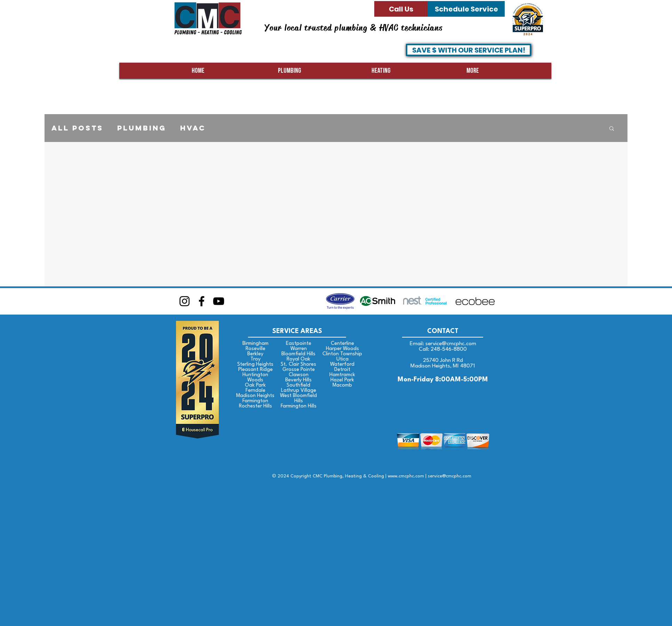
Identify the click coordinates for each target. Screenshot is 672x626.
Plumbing (142, 128)
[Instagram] (185, 301)
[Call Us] (401, 9)
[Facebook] (202, 301)
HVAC (193, 128)
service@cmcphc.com (451, 344)
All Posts (77, 128)
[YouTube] (219, 301)
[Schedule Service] (466, 9)
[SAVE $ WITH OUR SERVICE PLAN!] (469, 50)
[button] (612, 129)
